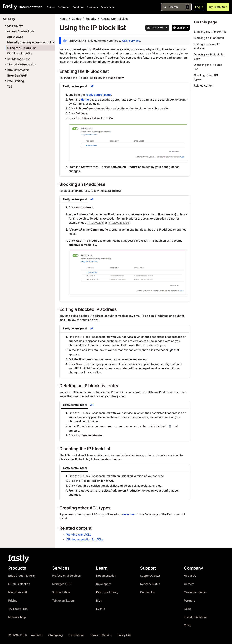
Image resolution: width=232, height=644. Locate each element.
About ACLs (15, 37)
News (188, 609)
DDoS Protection (17, 70)
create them (128, 514)
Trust (187, 625)
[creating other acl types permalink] (58, 508)
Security (91, 19)
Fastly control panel (98, 95)
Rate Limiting (14, 81)
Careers (189, 584)
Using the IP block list (22, 48)
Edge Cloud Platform (22, 576)
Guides (51, 7)
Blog (99, 601)
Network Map (17, 617)
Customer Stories (195, 592)
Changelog (55, 635)
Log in (199, 7)
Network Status (150, 584)
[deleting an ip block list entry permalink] (58, 386)
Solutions (78, 7)
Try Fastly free (218, 7)
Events (101, 609)
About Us (190, 576)
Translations (76, 635)
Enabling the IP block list (210, 32)
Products (92, 7)
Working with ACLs (20, 53)
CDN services (131, 41)
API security (13, 26)
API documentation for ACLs (85, 539)
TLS (10, 87)
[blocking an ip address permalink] (58, 184)
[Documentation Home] (30, 7)
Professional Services (66, 576)
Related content (204, 85)
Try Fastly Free (18, 609)
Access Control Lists (19, 31)
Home (63, 19)
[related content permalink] (58, 528)
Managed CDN (62, 584)
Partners (190, 601)
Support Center (150, 576)
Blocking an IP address (209, 38)
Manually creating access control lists (32, 42)
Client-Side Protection (20, 64)
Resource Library (107, 592)
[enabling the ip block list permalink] (58, 71)
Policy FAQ (124, 635)
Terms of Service (101, 635)
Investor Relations (196, 617)
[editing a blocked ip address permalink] (58, 309)
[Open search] (176, 7)
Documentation (106, 576)
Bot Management (17, 59)
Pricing (13, 601)
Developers (107, 7)
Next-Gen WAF (17, 75)
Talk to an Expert (63, 601)
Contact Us (147, 592)
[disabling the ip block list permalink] (58, 449)
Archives (37, 635)
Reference (64, 7)
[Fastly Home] (10, 7)
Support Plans (61, 592)
